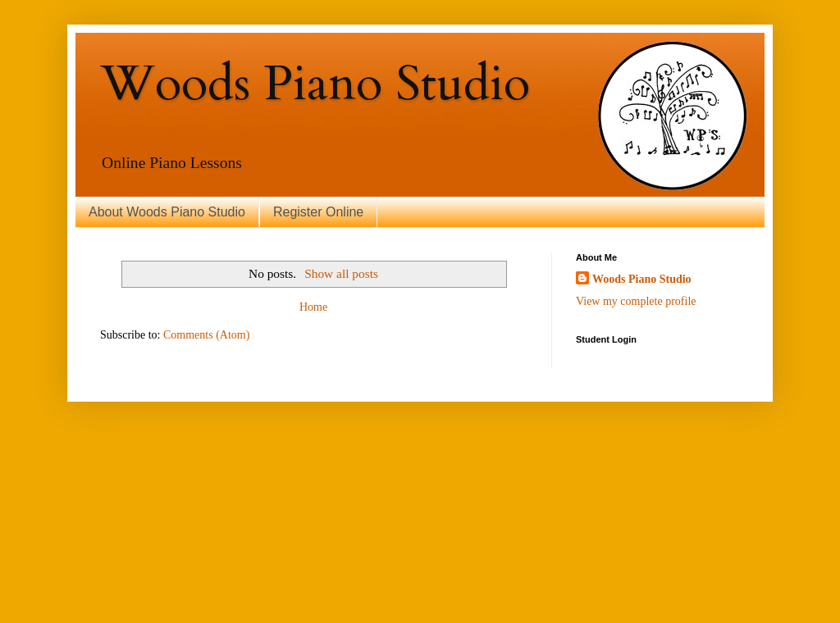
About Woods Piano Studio (167, 212)
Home (313, 307)
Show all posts (341, 273)
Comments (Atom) (206, 335)
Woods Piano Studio (315, 84)
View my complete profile (636, 301)
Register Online (318, 212)
